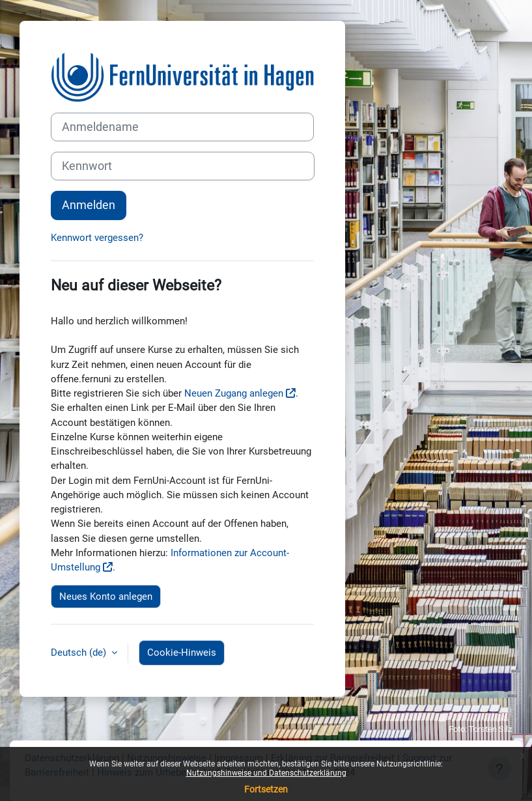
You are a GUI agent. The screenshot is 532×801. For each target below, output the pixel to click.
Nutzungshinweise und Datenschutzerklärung (266, 773)
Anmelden (89, 205)
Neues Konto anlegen (106, 597)
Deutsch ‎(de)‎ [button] (80, 653)
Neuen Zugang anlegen (234, 393)
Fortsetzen (266, 789)
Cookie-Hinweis (182, 653)
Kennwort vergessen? (97, 238)
